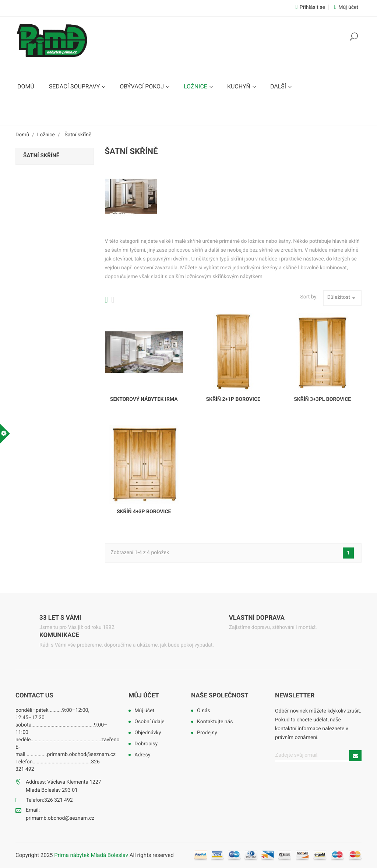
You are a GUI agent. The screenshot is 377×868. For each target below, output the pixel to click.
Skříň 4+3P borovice (144, 512)
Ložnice (196, 86)
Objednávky (148, 733)
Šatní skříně (41, 155)
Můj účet (144, 696)
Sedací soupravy (75, 86)
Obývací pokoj (142, 86)
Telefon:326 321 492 (49, 800)
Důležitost (342, 298)
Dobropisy (146, 744)
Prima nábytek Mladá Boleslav (92, 855)
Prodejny (207, 733)
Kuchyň (239, 86)
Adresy (142, 755)
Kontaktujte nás (215, 722)
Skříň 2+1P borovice (233, 399)
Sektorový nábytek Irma (144, 399)
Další (279, 86)
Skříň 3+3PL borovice (322, 399)
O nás (204, 711)
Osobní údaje (149, 722)
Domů (26, 86)
